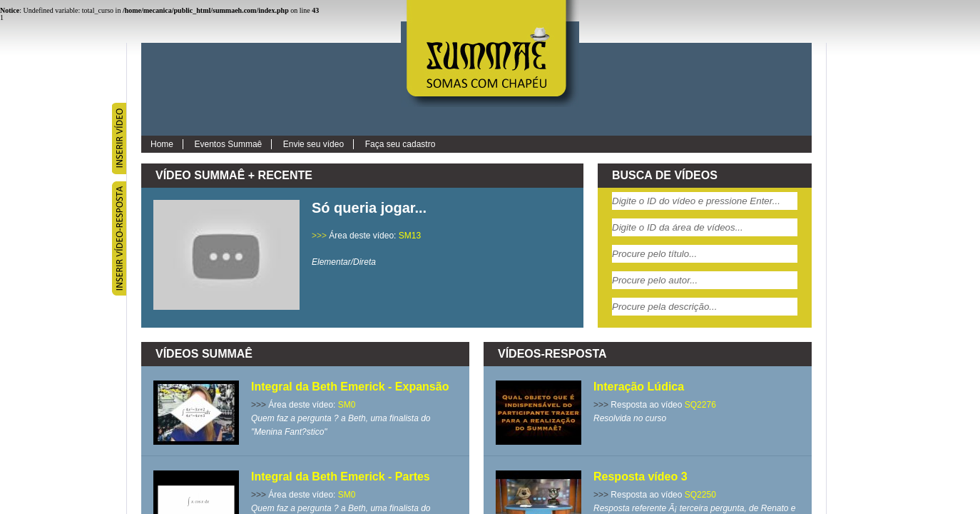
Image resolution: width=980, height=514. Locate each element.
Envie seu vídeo (313, 144)
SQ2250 (700, 495)
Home (162, 144)
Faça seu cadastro (400, 144)
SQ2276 (700, 405)
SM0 (347, 405)
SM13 (410, 236)
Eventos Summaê (229, 144)
